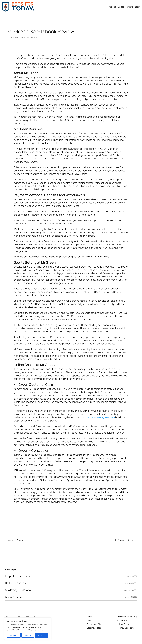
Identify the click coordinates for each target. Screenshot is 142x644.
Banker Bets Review (16, 583)
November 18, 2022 (130, 597)
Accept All (42, 635)
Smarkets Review (16, 540)
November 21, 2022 (130, 583)
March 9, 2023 (132, 576)
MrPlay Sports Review (124, 540)
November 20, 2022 (130, 590)
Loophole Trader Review (18, 576)
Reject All (28, 635)
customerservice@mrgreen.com (97, 417)
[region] (28, 629)
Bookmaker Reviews (30, 37)
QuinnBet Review (14, 597)
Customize (14, 635)
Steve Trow (18, 37)
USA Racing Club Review (18, 590)
